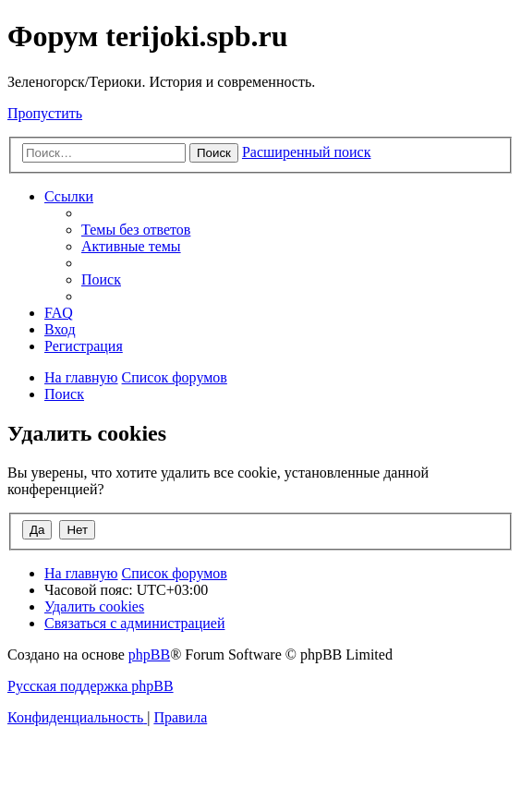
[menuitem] (136, 230)
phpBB (149, 654)
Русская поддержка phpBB (91, 686)
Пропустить (45, 113)
